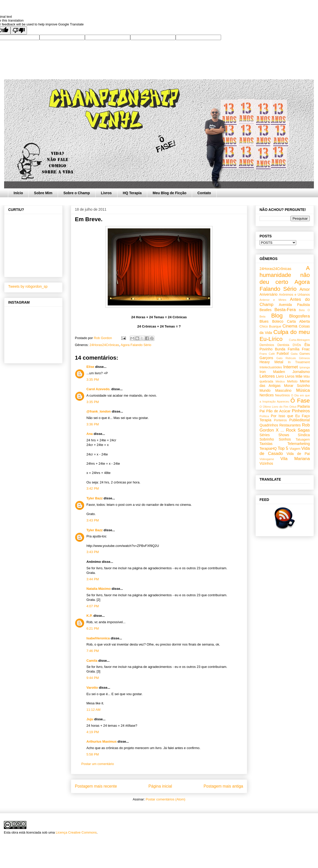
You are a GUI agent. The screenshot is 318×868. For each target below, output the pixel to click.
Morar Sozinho (297, 386)
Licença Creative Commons (76, 832)
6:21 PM (93, 628)
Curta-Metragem (299, 340)
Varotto (92, 688)
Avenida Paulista (294, 305)
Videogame (267, 459)
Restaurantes (290, 425)
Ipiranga (305, 367)
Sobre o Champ (77, 193)
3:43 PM (93, 520)
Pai (262, 411)
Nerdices (267, 395)
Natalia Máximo (99, 589)
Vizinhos (266, 463)
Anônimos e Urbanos (294, 295)
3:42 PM (93, 488)
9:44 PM (93, 678)
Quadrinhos (269, 425)
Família (294, 349)
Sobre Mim (43, 193)
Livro (280, 376)
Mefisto (292, 381)
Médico (280, 381)
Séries (265, 435)
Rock (291, 430)
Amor (305, 289)
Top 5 (283, 448)
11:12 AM (93, 710)
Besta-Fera (285, 310)
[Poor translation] (19, 30)
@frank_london (99, 411)
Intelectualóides (271, 367)
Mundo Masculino (275, 390)
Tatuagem (303, 440)
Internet (291, 367)
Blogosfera (300, 316)
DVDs (297, 345)
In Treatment (299, 362)
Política (264, 416)
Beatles (266, 310)
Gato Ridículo (286, 358)
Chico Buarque (270, 326)
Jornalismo (301, 372)
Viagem (295, 449)
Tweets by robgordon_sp (28, 286)
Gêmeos (304, 358)
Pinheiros (301, 411)
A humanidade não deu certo (285, 275)
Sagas (304, 430)
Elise (90, 367)
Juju (90, 719)
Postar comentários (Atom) (166, 799)
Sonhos (285, 439)
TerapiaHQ (268, 449)
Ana (90, 434)
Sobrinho (267, 439)
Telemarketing (299, 444)
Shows (284, 435)
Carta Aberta (298, 321)
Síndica (304, 435)
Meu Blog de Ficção (169, 193)
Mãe (299, 376)
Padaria (304, 406)
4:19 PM (93, 732)
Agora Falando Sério (136, 345)
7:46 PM (93, 651)
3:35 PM (93, 380)
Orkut (293, 407)
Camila (92, 661)
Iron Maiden (272, 372)
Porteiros (280, 420)
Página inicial (160, 786)
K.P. (90, 616)
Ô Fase (300, 401)
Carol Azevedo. (98, 389)
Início (18, 193)
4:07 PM (93, 606)
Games (305, 354)
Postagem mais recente (96, 786)
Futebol (283, 353)
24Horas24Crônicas (104, 345)
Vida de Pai (298, 454)
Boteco (278, 321)
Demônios (267, 345)
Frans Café (267, 354)
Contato (204, 193)
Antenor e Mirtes (273, 300)
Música (303, 390)
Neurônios (282, 395)
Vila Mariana (295, 459)
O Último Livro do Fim (274, 407)
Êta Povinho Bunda (285, 347)
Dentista (283, 345)
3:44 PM (93, 579)
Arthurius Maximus (102, 741)
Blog (277, 316)
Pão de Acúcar (278, 411)
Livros (106, 193)
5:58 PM (93, 754)
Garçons (266, 358)
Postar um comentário (98, 764)
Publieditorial (300, 420)
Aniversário (269, 294)
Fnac (306, 349)
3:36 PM (93, 424)
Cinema (290, 326)
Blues (264, 321)
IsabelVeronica (98, 638)
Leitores (267, 376)
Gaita (294, 354)
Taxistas (266, 444)
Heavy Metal (271, 362)
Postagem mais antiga (223, 786)
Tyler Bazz (95, 498)
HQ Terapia (132, 193)
